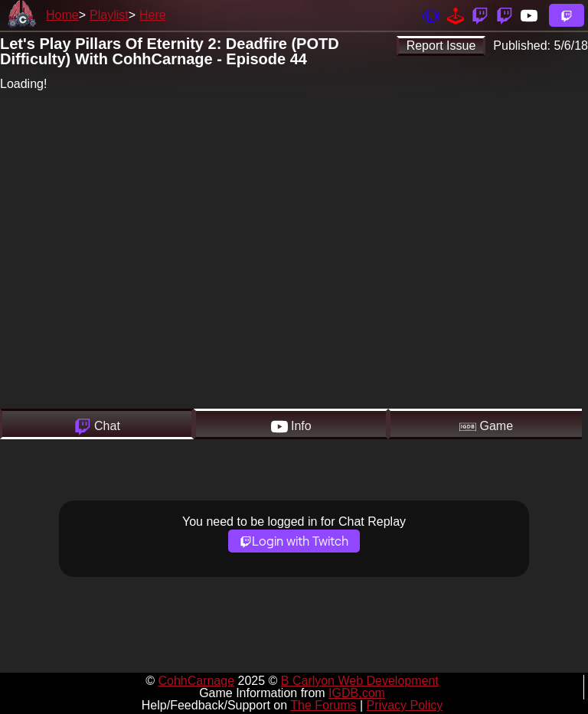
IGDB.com (357, 693)
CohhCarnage (196, 681)
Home (62, 15)
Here (153, 15)
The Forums (323, 705)
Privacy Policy (405, 705)
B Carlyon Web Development (360, 681)
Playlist (109, 15)
